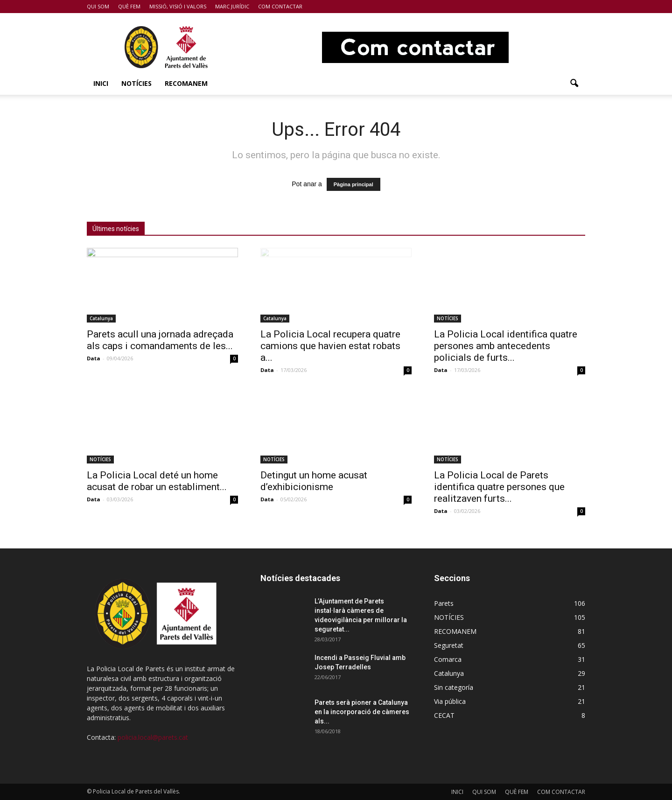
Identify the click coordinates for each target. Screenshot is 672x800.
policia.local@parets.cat (153, 737)
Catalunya (101, 318)
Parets (444, 603)
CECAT (444, 715)
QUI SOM (98, 6)
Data (94, 358)
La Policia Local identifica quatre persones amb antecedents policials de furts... (506, 346)
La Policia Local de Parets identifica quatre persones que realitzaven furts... (499, 487)
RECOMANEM (186, 83)
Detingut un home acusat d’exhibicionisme (314, 481)
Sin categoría (454, 687)
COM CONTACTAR (280, 6)
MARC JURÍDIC (232, 6)
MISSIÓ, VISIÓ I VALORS (178, 6)
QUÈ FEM (129, 6)
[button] (574, 84)
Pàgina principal (353, 184)
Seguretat (449, 645)
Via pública (450, 701)
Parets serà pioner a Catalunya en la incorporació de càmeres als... (362, 712)
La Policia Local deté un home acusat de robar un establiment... (157, 481)
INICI (101, 83)
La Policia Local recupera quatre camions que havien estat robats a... (330, 346)
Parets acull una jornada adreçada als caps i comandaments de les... (160, 340)
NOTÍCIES (136, 83)
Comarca (448, 659)
